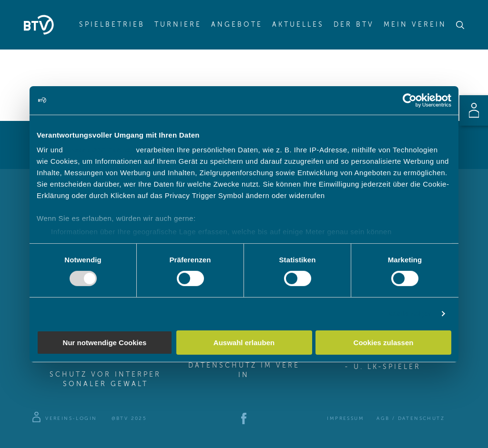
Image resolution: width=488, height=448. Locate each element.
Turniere (178, 25)
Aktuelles (298, 25)
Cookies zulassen (384, 343)
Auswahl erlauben (244, 343)
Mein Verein (415, 25)
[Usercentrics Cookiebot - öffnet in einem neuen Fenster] (410, 100)
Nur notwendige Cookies (105, 343)
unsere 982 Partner (100, 150)
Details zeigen (409, 314)
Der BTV (354, 25)
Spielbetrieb (112, 25)
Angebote (237, 25)
